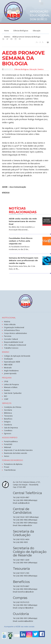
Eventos (7, 37)
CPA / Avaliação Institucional (15, 345)
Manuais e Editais (11, 387)
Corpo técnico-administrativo (16, 333)
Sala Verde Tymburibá (13, 393)
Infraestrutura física (12, 330)
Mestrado (8, 368)
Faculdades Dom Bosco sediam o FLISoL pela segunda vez (21, 241)
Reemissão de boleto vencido (16, 453)
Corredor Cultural (11, 339)
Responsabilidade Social (14, 342)
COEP (6, 399)
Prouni (7, 467)
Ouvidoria (8, 425)
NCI (6, 396)
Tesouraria (8, 416)
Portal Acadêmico (11, 441)
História (7, 322)
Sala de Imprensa (11, 428)
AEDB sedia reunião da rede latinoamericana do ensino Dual (23, 221)
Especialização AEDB (12, 362)
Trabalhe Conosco (11, 348)
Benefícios (8, 419)
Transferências (10, 470)
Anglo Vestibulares (11, 371)
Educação (37, 31)
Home (7, 31)
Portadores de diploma (13, 464)
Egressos (8, 433)
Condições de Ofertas (13, 407)
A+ (37, 42)
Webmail (7, 447)
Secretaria (8, 410)
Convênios (8, 430)
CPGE (6, 381)
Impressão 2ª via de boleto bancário (18, 450)
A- (43, 42)
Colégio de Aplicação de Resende (17, 356)
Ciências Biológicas (21, 31)
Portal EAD (8, 444)
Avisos (7, 456)
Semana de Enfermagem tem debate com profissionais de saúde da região (24, 261)
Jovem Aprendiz (10, 373)
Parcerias (8, 336)
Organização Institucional (14, 327)
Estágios (7, 422)
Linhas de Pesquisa (11, 384)
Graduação (8, 359)
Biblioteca (8, 413)
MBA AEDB (8, 365)
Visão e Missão (10, 324)
